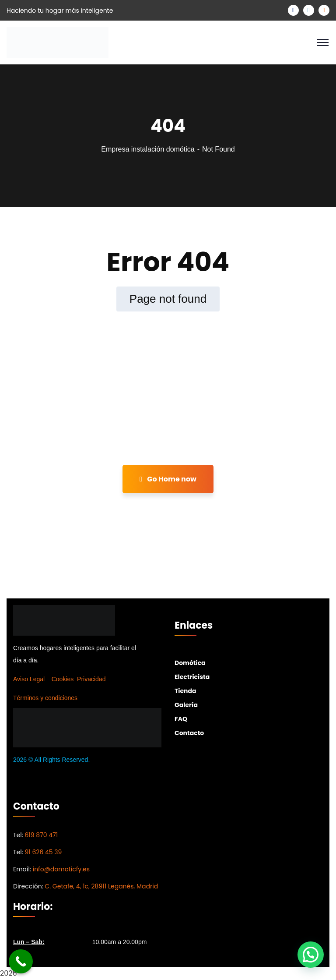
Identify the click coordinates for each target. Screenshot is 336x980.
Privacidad (91, 679)
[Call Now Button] (21, 961)
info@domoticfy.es (61, 869)
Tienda (185, 691)
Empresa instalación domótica (148, 149)
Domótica (190, 663)
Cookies (63, 679)
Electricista (192, 677)
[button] (311, 955)
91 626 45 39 (43, 852)
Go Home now (168, 479)
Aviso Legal (29, 679)
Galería (186, 705)
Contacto (189, 733)
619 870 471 (41, 835)
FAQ (181, 719)
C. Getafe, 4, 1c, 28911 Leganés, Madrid (101, 886)
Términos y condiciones (45, 698)
